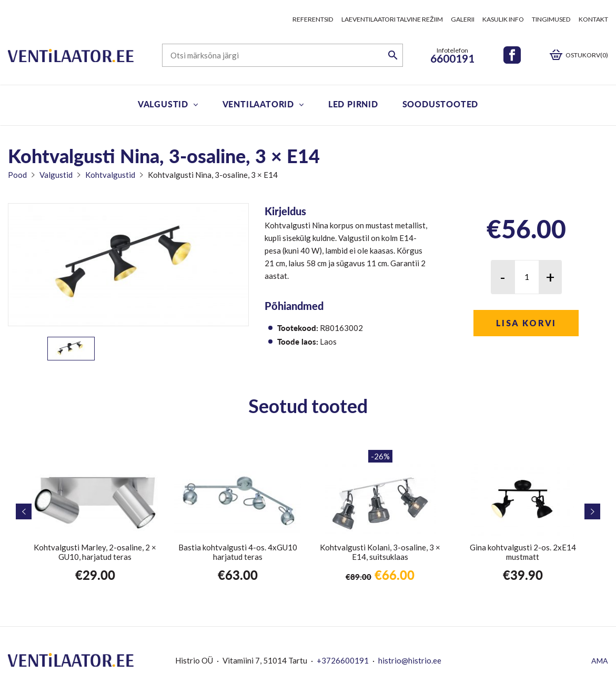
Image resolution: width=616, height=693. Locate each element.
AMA (600, 661)
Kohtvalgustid (110, 175)
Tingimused (551, 19)
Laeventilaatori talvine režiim (392, 19)
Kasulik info (503, 19)
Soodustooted (441, 104)
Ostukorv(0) (587, 55)
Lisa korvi (526, 323)
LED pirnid (353, 104)
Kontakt (593, 19)
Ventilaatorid (258, 104)
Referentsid (313, 19)
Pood (17, 175)
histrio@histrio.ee (410, 660)
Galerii (463, 19)
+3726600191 (343, 660)
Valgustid (163, 104)
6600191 (452, 58)
